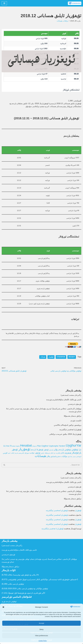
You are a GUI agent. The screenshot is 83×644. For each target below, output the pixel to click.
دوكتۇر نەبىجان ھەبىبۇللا (73, 417)
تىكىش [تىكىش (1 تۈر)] (43, 455)
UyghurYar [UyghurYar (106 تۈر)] (74, 447)
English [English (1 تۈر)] (18, 448)
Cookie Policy (43, 641)
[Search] (44, 466)
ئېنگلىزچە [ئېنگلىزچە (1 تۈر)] (58, 455)
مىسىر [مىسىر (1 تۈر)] (74, 458)
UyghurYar (61, 358)
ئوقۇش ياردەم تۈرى (9, 603)
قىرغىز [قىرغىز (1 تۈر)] (16, 455)
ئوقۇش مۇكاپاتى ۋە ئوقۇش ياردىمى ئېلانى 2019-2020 (28, 590)
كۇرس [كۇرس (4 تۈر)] (5, 454)
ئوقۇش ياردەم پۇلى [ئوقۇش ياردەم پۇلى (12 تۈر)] (62, 451)
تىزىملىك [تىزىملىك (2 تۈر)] (47, 455)
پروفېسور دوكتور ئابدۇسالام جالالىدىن (68, 426)
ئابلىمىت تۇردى (76, 422)
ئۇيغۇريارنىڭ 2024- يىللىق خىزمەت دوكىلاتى (65, 435)
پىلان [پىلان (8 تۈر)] (48, 458)
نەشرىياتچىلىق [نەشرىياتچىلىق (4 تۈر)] (56, 458)
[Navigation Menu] (4, 3)
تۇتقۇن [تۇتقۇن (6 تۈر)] (38, 454)
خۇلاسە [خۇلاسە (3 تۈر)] (32, 454)
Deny (41, 629)
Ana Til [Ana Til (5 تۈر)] (9, 447)
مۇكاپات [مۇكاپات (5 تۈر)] (64, 458)
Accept (41, 623)
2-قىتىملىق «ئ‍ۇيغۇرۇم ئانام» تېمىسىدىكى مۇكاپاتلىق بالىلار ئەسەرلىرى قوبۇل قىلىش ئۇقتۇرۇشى (43, 581)
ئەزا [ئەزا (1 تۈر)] (54, 455)
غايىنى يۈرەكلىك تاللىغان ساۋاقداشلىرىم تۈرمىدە (64, 401)
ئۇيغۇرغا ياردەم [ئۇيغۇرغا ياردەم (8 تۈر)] (37, 451)
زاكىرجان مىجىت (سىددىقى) (71, 396)
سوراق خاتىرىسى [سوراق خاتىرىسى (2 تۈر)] (24, 455)
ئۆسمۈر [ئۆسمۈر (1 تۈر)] (51, 451)
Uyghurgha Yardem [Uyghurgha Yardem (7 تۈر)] (57, 447)
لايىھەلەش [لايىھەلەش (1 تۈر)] (79, 458)
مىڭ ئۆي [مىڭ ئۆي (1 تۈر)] (70, 458)
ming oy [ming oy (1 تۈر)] (34, 448)
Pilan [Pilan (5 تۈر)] (39, 447)
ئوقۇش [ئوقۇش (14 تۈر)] (75, 451)
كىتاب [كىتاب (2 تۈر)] (12, 455)
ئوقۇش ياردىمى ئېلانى (16, 586)
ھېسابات (59, 21)
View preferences (41, 636)
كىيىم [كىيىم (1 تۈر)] (9, 455)
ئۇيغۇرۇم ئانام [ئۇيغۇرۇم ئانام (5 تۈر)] (66, 454)
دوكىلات (65, 21)
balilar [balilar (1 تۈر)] (14, 448)
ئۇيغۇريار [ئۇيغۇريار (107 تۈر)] (24, 450)
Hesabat (72, 358)
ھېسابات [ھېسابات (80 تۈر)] (40, 457)
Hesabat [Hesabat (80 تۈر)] (26, 447)
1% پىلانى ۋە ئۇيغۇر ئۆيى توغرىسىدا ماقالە (23, 577)
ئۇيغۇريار (51, 358)
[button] (3, 607)
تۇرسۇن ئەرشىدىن (75, 405)
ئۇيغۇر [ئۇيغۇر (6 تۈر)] (46, 451)
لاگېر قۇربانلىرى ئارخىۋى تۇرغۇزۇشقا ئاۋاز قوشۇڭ (26, 595)
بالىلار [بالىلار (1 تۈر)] (52, 455)
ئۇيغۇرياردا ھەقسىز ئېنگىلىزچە (70, 431)
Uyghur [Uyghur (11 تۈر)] (45, 447)
